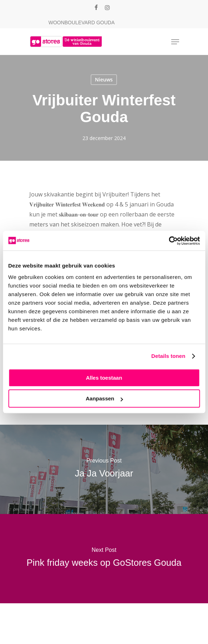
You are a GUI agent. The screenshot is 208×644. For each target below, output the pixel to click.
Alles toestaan (104, 378)
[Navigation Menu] (175, 42)
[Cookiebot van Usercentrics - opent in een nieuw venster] (169, 241)
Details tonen (168, 356)
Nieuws (104, 79)
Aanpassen (104, 398)
